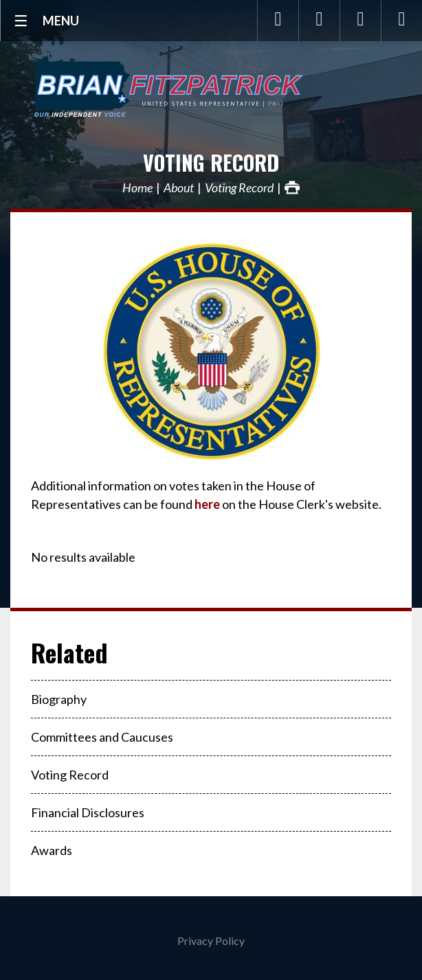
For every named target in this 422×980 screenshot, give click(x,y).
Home (137, 187)
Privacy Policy (211, 941)
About (179, 187)
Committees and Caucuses (102, 737)
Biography (59, 699)
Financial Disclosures (88, 812)
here (207, 504)
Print (292, 187)
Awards (52, 850)
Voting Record (211, 162)
